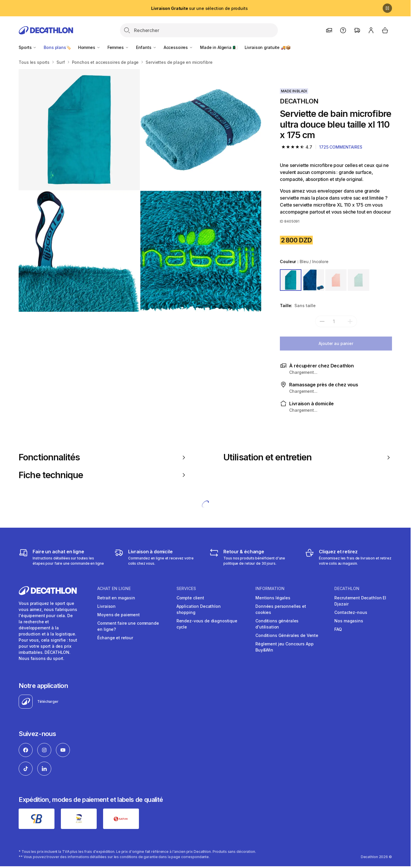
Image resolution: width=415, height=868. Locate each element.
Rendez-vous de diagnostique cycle (207, 624)
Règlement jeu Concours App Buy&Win (284, 647)
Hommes (89, 47)
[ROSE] (336, 280)
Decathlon (347, 589)
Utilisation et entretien (308, 457)
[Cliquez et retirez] (348, 557)
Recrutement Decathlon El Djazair (360, 601)
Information (270, 589)
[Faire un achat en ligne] (62, 557)
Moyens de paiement (118, 615)
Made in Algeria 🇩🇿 (219, 47)
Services (186, 589)
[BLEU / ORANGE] (313, 280)
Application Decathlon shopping (199, 609)
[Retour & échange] (253, 557)
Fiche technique (103, 475)
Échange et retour (115, 638)
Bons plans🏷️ (57, 47)
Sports (28, 47)
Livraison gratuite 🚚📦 (268, 47)
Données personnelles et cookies (281, 609)
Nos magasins (349, 621)
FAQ (338, 629)
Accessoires (178, 47)
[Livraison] (158, 557)
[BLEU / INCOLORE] (291, 280)
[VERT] (359, 280)
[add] (350, 321)
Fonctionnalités (103, 457)
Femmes (118, 47)
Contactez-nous (351, 612)
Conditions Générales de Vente (287, 635)
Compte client (190, 598)
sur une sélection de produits (199, 8)
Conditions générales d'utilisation (277, 624)
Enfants (146, 47)
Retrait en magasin (116, 598)
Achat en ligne (114, 589)
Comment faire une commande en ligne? (128, 626)
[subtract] (322, 321)
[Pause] (387, 8)
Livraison (106, 606)
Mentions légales (273, 598)
